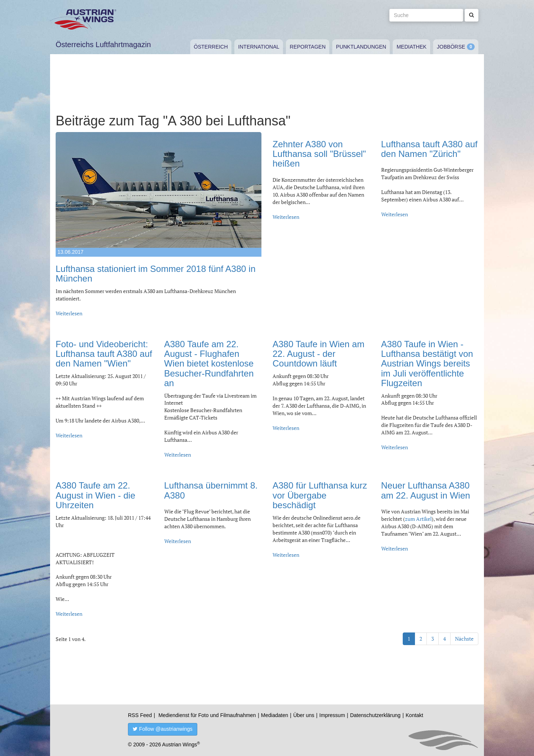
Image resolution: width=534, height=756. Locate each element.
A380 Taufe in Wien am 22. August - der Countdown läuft (319, 354)
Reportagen (308, 47)
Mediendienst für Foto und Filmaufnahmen (207, 715)
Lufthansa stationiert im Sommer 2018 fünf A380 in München (156, 274)
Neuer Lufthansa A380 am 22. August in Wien (426, 490)
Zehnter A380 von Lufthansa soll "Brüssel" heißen (319, 154)
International (259, 47)
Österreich (211, 47)
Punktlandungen (361, 47)
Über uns (304, 715)
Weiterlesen (69, 313)
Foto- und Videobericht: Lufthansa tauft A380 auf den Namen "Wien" (104, 354)
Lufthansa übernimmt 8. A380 (211, 490)
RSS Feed (140, 715)
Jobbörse (451, 47)
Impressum (332, 715)
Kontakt (414, 715)
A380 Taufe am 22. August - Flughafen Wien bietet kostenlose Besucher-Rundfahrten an (209, 364)
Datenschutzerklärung (375, 715)
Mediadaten (275, 715)
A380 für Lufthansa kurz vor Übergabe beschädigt (320, 495)
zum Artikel (418, 519)
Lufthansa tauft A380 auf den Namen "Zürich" (429, 149)
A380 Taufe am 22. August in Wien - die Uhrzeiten (95, 495)
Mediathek (411, 47)
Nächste (464, 639)
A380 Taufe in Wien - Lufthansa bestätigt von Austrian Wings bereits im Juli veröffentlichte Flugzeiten (427, 364)
